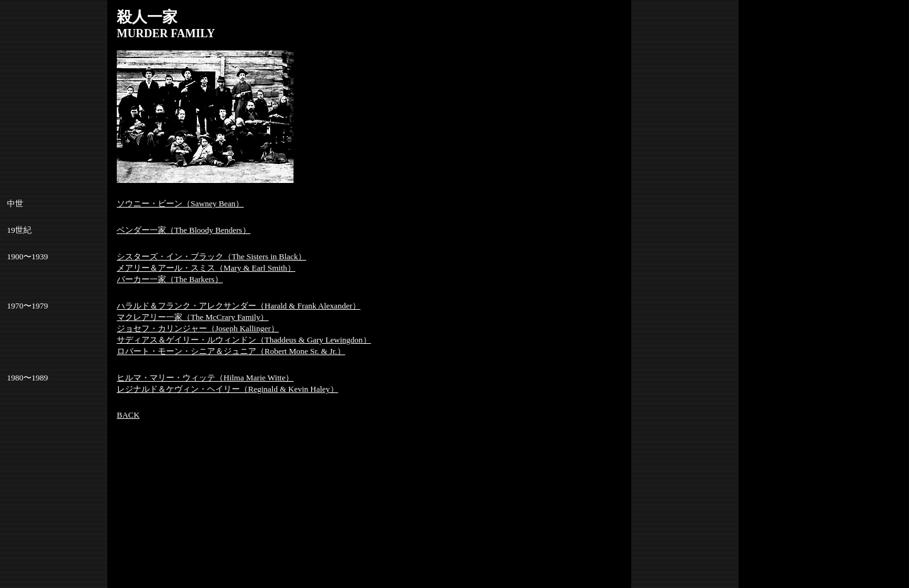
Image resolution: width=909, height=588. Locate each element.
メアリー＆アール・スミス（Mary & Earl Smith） (206, 268)
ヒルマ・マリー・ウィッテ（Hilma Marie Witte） (205, 378)
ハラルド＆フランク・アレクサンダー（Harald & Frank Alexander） (239, 306)
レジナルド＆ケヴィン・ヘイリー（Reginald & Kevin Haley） (228, 389)
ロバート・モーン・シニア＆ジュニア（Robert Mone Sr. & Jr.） (231, 351)
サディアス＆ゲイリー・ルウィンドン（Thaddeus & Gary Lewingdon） (244, 340)
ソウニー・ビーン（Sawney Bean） (180, 203)
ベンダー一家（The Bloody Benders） (184, 230)
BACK (128, 415)
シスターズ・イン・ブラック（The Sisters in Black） (211, 256)
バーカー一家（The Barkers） (170, 279)
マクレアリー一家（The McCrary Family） (193, 317)
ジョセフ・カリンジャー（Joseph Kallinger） (198, 328)
